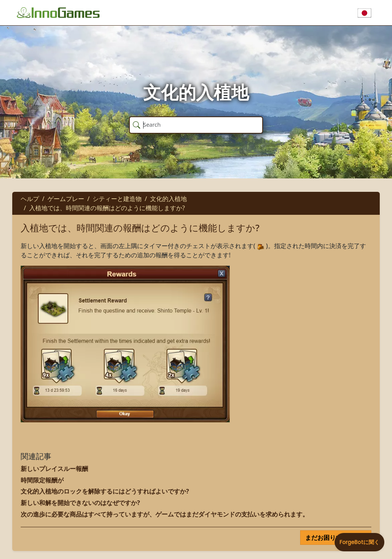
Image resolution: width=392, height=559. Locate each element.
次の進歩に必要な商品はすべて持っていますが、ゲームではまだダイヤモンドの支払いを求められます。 (165, 514)
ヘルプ (30, 199)
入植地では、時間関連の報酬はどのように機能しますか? (107, 208)
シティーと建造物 (117, 199)
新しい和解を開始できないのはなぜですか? (80, 503)
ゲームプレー (66, 199)
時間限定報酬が (42, 480)
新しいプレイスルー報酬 (54, 469)
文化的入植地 (168, 199)
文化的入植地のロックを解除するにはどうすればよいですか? (105, 491)
